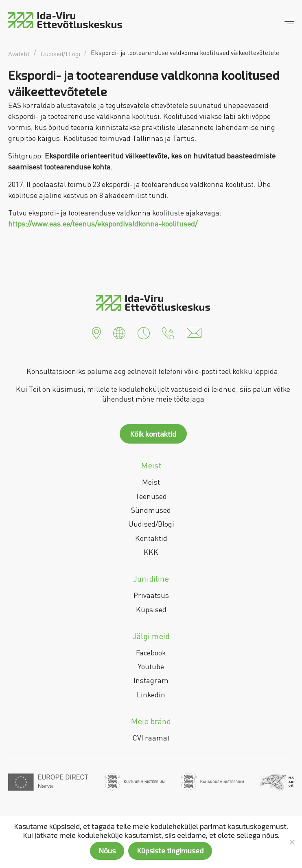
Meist (151, 482)
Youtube (151, 666)
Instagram (151, 680)
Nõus (107, 850)
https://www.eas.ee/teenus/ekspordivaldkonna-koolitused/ (103, 224)
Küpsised (151, 609)
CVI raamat (151, 738)
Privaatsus (151, 595)
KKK (151, 552)
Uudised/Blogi (151, 524)
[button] (96, 332)
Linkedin (151, 694)
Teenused (151, 496)
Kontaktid (151, 538)
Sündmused (151, 510)
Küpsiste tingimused (170, 850)
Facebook (151, 653)
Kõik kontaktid (153, 434)
